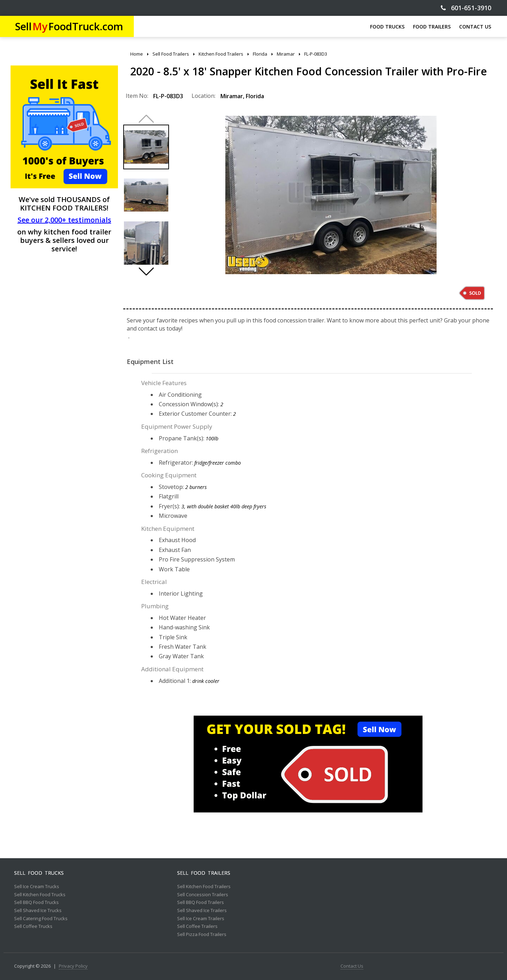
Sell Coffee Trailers (197, 926)
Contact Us (352, 966)
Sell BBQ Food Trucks (36, 903)
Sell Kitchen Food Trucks (40, 895)
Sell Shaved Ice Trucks (38, 911)
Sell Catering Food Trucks (41, 919)
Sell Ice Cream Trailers (201, 919)
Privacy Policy (73, 966)
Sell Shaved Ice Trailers (202, 911)
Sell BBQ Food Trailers (201, 903)
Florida (255, 96)
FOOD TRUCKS (387, 27)
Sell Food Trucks (39, 873)
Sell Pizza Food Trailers (202, 935)
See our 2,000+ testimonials (64, 220)
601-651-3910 (466, 8)
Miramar (232, 96)
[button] (146, 271)
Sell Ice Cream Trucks (37, 887)
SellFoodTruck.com (69, 26)
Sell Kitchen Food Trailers (204, 887)
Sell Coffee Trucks (33, 926)
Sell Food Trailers (204, 873)
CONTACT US (475, 27)
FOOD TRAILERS (432, 27)
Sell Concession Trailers (203, 895)
